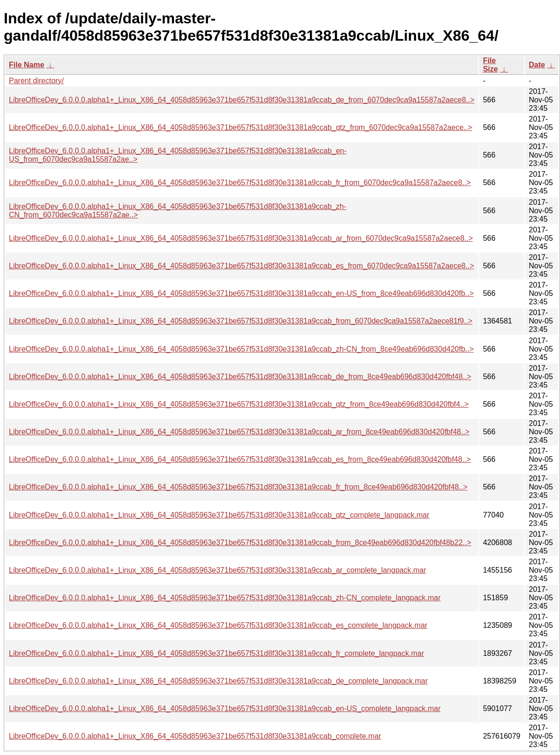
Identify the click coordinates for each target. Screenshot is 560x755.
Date (537, 65)
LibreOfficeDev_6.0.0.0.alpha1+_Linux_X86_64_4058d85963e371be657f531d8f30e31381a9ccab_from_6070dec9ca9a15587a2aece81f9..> (241, 321)
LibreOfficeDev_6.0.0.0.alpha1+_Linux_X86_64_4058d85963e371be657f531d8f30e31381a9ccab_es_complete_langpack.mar (218, 625)
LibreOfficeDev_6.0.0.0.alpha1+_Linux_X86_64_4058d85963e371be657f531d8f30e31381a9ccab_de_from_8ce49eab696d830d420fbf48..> (240, 377)
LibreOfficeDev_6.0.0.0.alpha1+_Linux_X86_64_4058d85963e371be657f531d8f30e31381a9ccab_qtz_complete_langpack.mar (219, 515)
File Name (27, 65)
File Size (490, 65)
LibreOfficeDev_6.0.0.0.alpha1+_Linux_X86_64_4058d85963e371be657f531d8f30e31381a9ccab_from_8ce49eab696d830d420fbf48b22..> (240, 543)
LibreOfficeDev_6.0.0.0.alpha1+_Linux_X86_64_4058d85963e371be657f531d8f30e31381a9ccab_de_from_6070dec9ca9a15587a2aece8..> (242, 100)
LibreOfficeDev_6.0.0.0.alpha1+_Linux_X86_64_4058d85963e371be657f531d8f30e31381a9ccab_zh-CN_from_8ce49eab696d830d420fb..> (241, 349)
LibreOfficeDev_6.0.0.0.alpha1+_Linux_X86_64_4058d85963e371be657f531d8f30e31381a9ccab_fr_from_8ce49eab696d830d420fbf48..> (238, 487)
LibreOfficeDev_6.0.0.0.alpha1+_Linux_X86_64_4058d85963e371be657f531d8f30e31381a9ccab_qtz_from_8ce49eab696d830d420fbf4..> (239, 404)
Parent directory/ (36, 81)
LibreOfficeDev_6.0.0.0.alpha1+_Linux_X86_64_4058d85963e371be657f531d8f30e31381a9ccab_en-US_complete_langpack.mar (225, 708)
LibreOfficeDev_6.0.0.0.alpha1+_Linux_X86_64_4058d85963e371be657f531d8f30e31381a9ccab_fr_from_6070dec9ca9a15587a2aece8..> (240, 183)
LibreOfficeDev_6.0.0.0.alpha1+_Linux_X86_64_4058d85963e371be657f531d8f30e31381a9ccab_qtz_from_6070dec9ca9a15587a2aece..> (241, 127)
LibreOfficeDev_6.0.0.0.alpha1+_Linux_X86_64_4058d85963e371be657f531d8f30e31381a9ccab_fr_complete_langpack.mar (216, 653)
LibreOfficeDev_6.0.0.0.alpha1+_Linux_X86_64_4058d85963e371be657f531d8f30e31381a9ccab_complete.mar (195, 736)
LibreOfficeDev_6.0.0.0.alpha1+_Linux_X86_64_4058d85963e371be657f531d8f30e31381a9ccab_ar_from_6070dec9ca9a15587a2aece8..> (241, 238)
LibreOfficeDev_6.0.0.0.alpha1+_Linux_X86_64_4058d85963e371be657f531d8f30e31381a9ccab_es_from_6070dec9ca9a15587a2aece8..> (241, 266)
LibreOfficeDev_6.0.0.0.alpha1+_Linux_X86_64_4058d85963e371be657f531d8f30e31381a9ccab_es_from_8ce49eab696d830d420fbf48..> (240, 459)
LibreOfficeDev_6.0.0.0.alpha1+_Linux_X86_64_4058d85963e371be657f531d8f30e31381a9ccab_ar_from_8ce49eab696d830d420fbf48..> (239, 432)
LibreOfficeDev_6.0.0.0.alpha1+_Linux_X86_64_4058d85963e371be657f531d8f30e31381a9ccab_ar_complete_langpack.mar (217, 570)
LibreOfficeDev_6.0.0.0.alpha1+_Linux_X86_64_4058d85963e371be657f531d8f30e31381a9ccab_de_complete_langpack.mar (218, 681)
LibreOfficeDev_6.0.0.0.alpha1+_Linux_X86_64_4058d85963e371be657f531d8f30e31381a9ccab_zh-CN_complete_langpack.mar (225, 598)
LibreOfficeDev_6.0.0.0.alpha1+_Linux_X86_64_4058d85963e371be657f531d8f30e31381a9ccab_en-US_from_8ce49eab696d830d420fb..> (241, 293)
